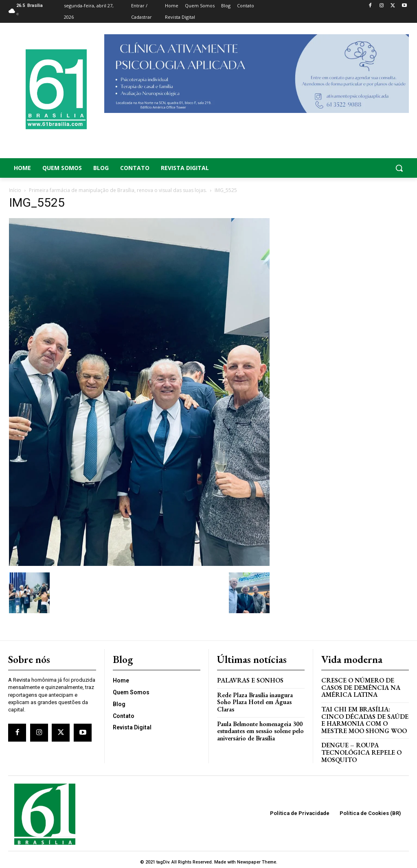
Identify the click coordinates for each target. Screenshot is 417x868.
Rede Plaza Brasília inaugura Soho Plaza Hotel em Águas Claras (261, 696)
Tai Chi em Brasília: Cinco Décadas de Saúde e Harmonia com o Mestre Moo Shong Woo (363, 717)
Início (15, 190)
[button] (365, 168)
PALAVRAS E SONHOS (249, 679)
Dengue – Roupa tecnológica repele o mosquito (360, 748)
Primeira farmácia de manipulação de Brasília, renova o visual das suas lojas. (118, 190)
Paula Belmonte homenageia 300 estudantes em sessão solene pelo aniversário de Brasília (259, 721)
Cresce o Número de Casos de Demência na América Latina (360, 685)
